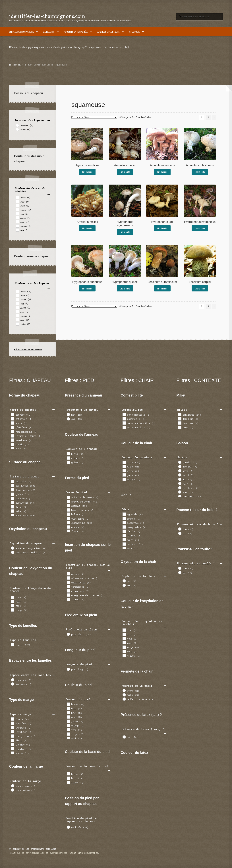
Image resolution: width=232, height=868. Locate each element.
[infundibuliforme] (13, 436)
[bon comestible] (124, 414)
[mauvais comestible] (124, 423)
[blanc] (17, 197)
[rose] (17, 230)
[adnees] (68, 574)
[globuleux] (13, 427)
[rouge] (13, 610)
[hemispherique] (13, 431)
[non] (68, 414)
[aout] (180, 492)
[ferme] (124, 690)
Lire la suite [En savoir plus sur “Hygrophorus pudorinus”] (87, 288)
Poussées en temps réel (76, 32)
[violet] (17, 324)
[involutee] (13, 732)
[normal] (13, 645)
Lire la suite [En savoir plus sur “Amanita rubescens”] (162, 172)
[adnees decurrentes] (68, 578)
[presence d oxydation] (13, 552)
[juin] (180, 483)
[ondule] (13, 444)
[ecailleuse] (13, 485)
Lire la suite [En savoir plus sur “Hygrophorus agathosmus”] (125, 232)
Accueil (17, 65)
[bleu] (17, 201)
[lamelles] (17, 125)
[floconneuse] (13, 490)
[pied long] (68, 669)
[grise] (68, 462)
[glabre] (13, 494)
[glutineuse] (13, 503)
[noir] (17, 222)
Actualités (49, 32)
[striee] (13, 753)
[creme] (17, 209)
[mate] (13, 511)
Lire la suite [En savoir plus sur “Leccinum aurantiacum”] (162, 288)
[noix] (124, 548)
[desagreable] (124, 527)
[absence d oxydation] (13, 548)
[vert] (68, 738)
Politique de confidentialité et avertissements (38, 853)
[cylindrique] (68, 522)
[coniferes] (180, 414)
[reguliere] (13, 749)
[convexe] (13, 414)
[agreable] (124, 514)
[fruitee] (124, 535)
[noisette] (124, 544)
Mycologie (134, 32)
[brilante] (13, 481)
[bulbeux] (68, 514)
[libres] (68, 599)
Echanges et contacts (108, 32)
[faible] (124, 531)
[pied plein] (68, 634)
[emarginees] (68, 591)
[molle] (124, 695)
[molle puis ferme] (124, 699)
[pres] (180, 427)
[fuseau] (68, 531)
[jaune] (17, 218)
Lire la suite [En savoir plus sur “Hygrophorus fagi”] (162, 228)
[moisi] (124, 540)
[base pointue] (68, 510)
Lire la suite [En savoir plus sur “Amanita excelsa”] (125, 172)
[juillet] (180, 488)
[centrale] (68, 827)
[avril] (180, 475)
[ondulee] (13, 744)
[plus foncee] (13, 790)
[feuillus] (180, 419)
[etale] (13, 423)
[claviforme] (68, 518)
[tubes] (17, 129)
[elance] (68, 527)
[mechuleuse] (13, 515)
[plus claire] (13, 786)
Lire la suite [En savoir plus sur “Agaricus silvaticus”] (87, 172)
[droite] (13, 719)
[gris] (17, 214)
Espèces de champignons (21, 32)
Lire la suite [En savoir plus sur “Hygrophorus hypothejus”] (200, 228)
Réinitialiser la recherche (28, 349)
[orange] (17, 226)
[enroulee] (13, 723)
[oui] (68, 419)
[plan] (13, 448)
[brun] (17, 205)
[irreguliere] (13, 736)
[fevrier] (180, 466)
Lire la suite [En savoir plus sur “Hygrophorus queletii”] (125, 288)
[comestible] (124, 419)
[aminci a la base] (68, 497)
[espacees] (13, 680)
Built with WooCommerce (84, 853)
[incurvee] (13, 727)
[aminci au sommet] (68, 501)
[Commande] (94, 117)
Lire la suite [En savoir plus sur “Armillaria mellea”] (87, 228)
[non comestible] (124, 427)
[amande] (124, 518)
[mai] (180, 479)
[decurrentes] (68, 582)
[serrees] (13, 684)
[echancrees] (68, 586)
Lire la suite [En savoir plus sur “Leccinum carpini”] (200, 288)
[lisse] (13, 507)
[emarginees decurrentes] (68, 595)
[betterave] (124, 522)
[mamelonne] (13, 440)
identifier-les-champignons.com (47, 16)
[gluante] (13, 498)
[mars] (180, 471)
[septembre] (180, 496)
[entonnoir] (13, 419)
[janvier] (180, 462)
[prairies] (180, 423)
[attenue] (68, 505)
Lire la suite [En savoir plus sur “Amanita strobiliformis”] (200, 172)
